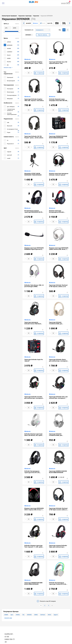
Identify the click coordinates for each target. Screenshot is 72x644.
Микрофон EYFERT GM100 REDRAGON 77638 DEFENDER (33, 165)
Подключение (11, 110)
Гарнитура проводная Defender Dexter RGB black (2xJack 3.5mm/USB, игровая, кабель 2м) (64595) (33, 314)
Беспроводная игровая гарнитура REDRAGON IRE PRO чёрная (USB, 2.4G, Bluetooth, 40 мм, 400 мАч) (34, 203)
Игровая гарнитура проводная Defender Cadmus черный (59, 165)
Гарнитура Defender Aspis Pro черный (34, 351)
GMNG (36, 606)
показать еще (7, 59)
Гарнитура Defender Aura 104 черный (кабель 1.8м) (58, 54)
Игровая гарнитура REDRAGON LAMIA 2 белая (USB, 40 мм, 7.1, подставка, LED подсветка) (59, 240)
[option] (28, 14)
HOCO (49, 606)
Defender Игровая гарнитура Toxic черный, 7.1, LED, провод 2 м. (34, 537)
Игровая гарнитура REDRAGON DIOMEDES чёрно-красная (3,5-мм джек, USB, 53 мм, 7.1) (34, 240)
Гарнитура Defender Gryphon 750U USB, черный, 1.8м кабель (34, 91)
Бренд (11, 29)
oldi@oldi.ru (9, 638)
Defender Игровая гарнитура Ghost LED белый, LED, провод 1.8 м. (34, 426)
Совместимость (11, 128)
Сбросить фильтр (42, 26)
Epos (12, 606)
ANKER (6, 606)
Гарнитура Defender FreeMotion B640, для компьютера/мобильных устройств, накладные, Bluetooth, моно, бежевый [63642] (57, 314)
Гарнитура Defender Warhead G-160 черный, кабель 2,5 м (58, 277)
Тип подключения (11, 64)
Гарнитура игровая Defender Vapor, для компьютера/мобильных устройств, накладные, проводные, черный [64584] (58, 537)
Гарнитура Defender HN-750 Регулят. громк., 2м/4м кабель (34, 128)
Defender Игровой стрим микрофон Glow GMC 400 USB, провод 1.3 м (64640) (58, 91)
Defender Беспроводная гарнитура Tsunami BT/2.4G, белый (58, 575)
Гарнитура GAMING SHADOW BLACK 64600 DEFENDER (58, 463)
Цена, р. (11, 15)
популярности (40, 21)
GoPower (43, 606)
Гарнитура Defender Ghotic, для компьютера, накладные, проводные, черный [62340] (58, 351)
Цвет (11, 139)
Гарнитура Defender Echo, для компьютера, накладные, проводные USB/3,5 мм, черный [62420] (58, 389)
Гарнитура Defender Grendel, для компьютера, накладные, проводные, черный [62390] (34, 389)
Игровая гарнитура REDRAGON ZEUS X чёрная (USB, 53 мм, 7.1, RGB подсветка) (34, 500)
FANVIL (18, 606)
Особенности (11, 94)
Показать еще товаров (48, 592)
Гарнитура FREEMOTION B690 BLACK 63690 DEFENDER (33, 575)
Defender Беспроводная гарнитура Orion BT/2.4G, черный (32, 463)
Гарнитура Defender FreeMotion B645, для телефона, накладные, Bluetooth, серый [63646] (57, 426)
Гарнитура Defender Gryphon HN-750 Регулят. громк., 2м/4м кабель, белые (34, 54)
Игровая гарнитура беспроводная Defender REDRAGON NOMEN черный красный (58, 203)
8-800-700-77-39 (10, 632)
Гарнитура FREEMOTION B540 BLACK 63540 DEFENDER (58, 128)
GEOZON (29, 606)
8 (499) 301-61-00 (9, 626)
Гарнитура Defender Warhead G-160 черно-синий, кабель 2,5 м (58, 500)
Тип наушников (11, 76)
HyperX (56, 606)
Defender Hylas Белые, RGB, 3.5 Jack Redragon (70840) (34, 277)
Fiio (23, 606)
